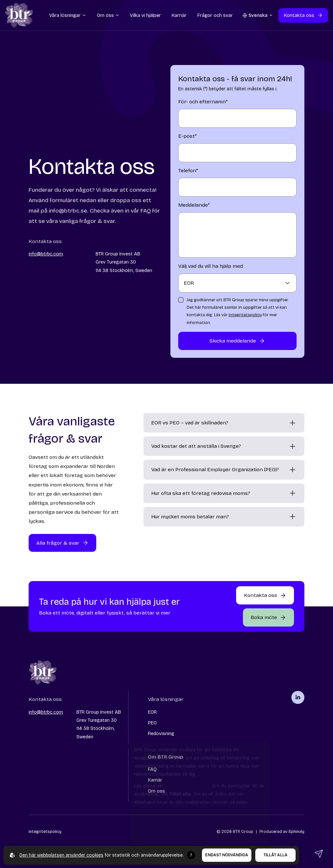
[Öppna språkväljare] (258, 17)
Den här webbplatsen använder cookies (61, 855)
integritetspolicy (245, 315)
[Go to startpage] (19, 18)
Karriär (155, 780)
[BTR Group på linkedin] (298, 697)
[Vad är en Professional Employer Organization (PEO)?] (224, 470)
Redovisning (161, 734)
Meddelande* (194, 205)
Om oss (156, 791)
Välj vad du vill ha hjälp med (211, 266)
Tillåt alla (275, 855)
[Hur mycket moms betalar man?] (224, 517)
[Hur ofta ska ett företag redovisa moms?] (224, 493)
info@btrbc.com (46, 254)
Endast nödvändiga (227, 855)
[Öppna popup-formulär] (268, 617)
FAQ (152, 769)
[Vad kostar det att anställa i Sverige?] (224, 446)
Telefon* (188, 170)
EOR (152, 712)
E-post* (187, 136)
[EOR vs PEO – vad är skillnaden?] (224, 423)
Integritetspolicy (45, 831)
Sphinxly (296, 831)
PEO (152, 723)
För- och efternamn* (203, 102)
